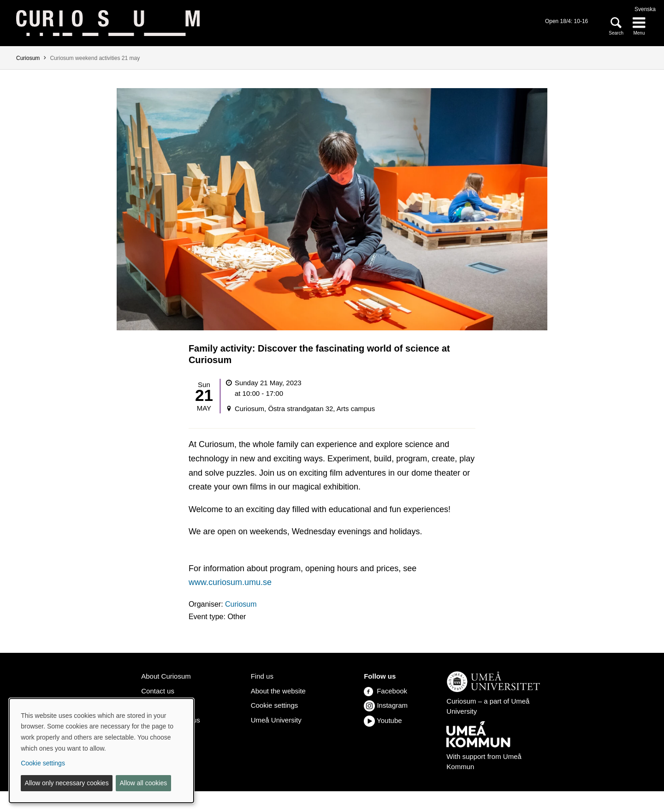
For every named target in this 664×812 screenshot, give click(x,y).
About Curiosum (166, 676)
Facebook (385, 691)
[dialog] (101, 751)
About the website (278, 691)
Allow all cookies (143, 783)
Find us (262, 676)
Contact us (158, 691)
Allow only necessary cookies (67, 783)
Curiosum (28, 58)
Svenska (645, 9)
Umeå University (276, 720)
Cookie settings (275, 705)
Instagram (392, 705)
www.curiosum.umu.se (230, 582)
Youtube (389, 720)
